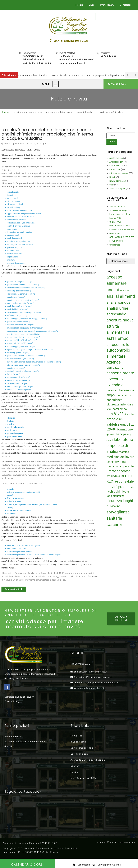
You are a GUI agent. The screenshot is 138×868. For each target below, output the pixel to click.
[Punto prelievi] (57, 53)
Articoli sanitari (116, 162)
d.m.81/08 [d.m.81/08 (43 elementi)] (115, 414)
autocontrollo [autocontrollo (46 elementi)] (118, 345)
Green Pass (115, 245)
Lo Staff (75, 766)
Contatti (105, 53)
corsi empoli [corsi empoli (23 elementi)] (120, 409)
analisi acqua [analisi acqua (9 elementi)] (124, 291)
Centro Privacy (50, 852)
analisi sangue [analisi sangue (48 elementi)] (118, 302)
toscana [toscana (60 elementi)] (114, 524)
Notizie (79, 5)
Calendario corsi (80, 754)
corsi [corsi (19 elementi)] (109, 409)
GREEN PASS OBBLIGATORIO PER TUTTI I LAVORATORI (122, 237)
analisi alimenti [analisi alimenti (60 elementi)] (121, 296)
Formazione (115, 169)
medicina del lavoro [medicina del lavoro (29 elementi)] (120, 457)
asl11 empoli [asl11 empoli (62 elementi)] (119, 338)
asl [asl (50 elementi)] (128, 332)
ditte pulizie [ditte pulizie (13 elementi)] (129, 414)
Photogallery (107, 5)
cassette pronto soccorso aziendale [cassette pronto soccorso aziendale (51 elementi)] (120, 379)
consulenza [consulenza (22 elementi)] (124, 395)
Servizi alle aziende (82, 748)
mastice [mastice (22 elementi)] (124, 452)
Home (5, 112)
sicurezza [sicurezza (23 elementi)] (118, 496)
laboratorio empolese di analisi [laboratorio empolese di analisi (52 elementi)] (120, 446)
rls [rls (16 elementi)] (128, 492)
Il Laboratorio (78, 742)
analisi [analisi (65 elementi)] (113, 290)
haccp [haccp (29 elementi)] (120, 434)
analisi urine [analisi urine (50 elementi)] (117, 308)
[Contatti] (98, 53)
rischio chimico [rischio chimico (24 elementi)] (116, 492)
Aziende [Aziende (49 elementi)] (114, 362)
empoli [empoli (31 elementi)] (125, 424)
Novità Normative (118, 181)
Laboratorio (29, 53)
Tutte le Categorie (117, 189)
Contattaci (125, 5)
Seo (111, 185)
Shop (92, 5)
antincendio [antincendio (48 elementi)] (116, 314)
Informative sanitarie (119, 173)
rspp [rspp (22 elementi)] (109, 496)
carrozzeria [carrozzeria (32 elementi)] (115, 368)
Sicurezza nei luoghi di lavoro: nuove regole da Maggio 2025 (120, 214)
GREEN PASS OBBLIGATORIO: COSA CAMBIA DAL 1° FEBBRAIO (122, 226)
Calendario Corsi (28, 865)
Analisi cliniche (116, 158)
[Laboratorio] (20, 53)
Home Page (77, 736)
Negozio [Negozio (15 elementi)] (111, 462)
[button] (56, 84)
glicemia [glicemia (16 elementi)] (111, 435)
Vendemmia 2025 (117, 207)
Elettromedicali (116, 166)
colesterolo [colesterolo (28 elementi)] (114, 390)
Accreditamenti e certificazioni (88, 760)
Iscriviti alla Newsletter (84, 778)
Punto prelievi (67, 53)
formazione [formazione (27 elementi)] (125, 429)
